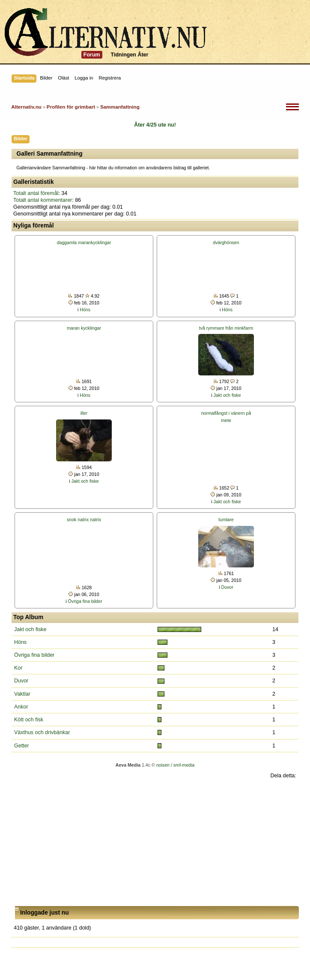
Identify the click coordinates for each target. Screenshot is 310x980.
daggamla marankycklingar (84, 242)
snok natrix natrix (84, 520)
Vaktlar (22, 694)
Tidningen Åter (130, 55)
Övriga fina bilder (85, 601)
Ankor (21, 707)
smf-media (184, 765)
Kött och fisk (29, 720)
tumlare (226, 520)
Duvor (227, 587)
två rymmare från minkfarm (226, 328)
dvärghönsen (226, 242)
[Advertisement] (155, 843)
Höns (85, 310)
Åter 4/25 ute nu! (155, 125)
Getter (22, 746)
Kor (18, 668)
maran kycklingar (84, 328)
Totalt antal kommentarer (43, 200)
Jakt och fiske (227, 395)
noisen (163, 765)
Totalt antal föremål (36, 193)
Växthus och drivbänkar (42, 732)
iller (84, 413)
